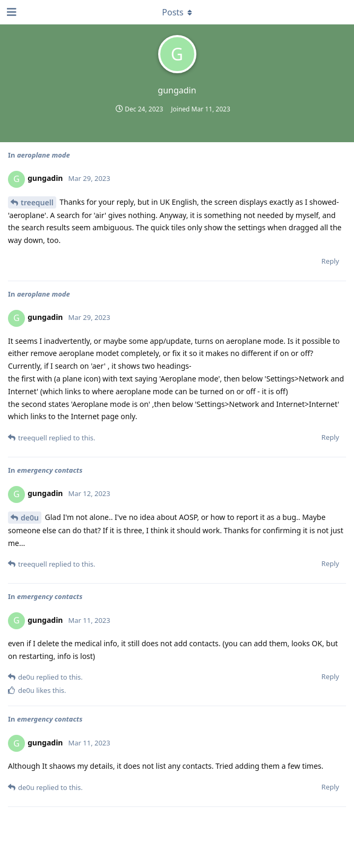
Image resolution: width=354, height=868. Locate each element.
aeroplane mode (44, 155)
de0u (30, 518)
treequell (37, 202)
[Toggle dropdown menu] (177, 12)
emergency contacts (50, 470)
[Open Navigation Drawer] (11, 12)
